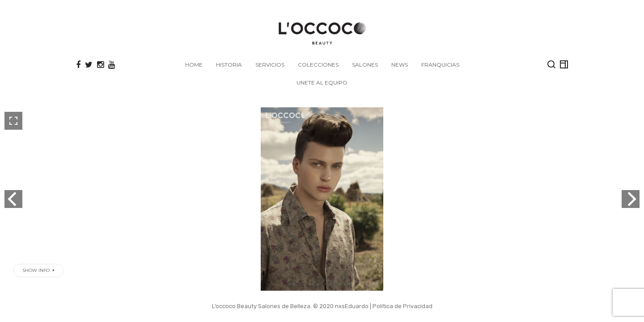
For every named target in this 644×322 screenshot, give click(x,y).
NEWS (400, 65)
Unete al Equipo (322, 83)
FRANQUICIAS (440, 65)
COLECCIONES (318, 65)
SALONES (365, 65)
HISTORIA (229, 65)
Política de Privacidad (402, 306)
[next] (631, 199)
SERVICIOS (270, 65)
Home (194, 65)
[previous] (13, 199)
